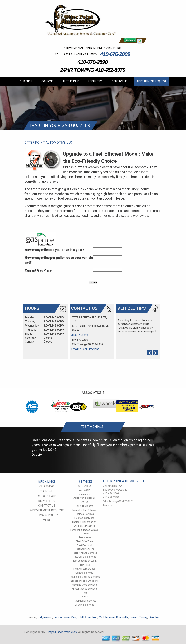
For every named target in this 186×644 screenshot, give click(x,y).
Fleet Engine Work (84, 549)
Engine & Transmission (84, 522)
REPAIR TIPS (95, 81)
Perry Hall (77, 617)
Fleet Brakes (84, 537)
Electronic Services (84, 518)
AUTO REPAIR (71, 81)
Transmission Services (84, 601)
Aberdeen (91, 617)
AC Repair (84, 490)
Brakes (84, 502)
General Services (84, 573)
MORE (47, 520)
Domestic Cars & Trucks (84, 510)
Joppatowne (62, 617)
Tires (84, 593)
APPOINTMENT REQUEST (151, 81)
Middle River (107, 617)
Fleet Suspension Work (84, 561)
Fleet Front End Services (84, 553)
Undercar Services (84, 605)
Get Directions (91, 349)
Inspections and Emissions (84, 581)
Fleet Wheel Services (84, 569)
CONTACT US (120, 81)
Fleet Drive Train (84, 541)
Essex (133, 617)
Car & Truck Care (84, 506)
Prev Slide (150, 353)
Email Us (76, 349)
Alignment (84, 494)
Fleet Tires (84, 565)
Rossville (122, 617)
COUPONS (47, 81)
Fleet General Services (84, 557)
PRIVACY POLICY (47, 515)
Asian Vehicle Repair (84, 498)
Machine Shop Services (84, 585)
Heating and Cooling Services (84, 577)
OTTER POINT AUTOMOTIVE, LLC (48, 142)
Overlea (154, 617)
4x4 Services (84, 486)
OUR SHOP (26, 81)
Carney (143, 617)
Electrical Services (84, 514)
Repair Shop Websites (62, 632)
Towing (84, 597)
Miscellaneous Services (84, 589)
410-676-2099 (115, 54)
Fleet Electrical (84, 545)
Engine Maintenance (84, 526)
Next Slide (155, 353)
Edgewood (45, 617)
